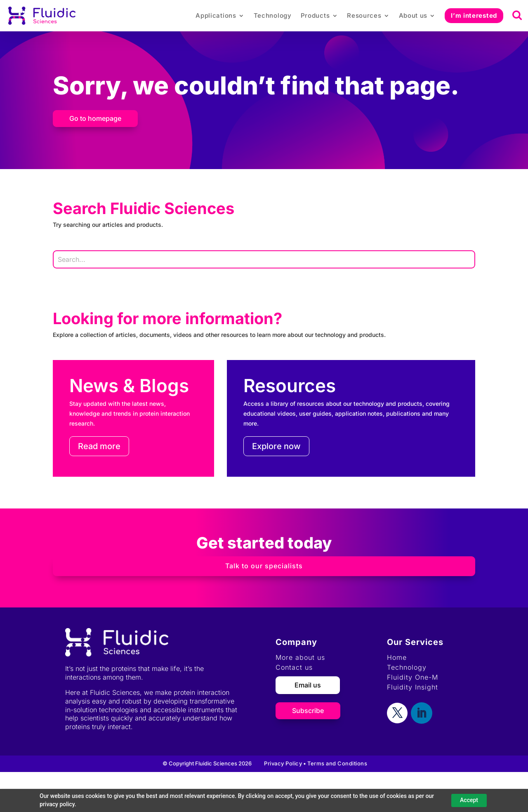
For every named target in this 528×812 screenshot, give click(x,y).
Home (397, 657)
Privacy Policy (283, 763)
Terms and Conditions (337, 763)
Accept (469, 800)
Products (315, 15)
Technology (273, 15)
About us (413, 15)
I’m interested (474, 15)
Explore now (276, 446)
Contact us (294, 667)
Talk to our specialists (264, 566)
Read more (99, 446)
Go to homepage (95, 118)
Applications (216, 15)
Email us (308, 685)
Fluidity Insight (412, 687)
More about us (300, 657)
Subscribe (308, 711)
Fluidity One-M (412, 677)
